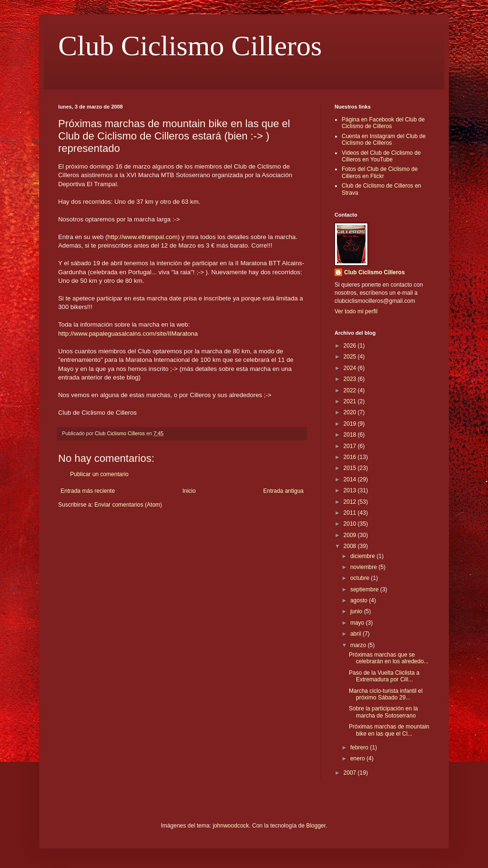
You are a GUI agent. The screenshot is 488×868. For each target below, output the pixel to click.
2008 (351, 546)
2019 (351, 424)
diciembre (363, 556)
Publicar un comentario (99, 474)
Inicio (189, 491)
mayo (358, 623)
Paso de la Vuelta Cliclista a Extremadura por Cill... (384, 676)
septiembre (365, 589)
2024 (351, 368)
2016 (351, 457)
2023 (351, 379)
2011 (351, 513)
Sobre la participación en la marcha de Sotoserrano (383, 712)
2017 (351, 446)
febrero (360, 748)
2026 (351, 346)
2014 (351, 479)
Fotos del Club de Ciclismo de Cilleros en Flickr (380, 172)
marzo (359, 645)
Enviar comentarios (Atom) (128, 505)
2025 (351, 357)
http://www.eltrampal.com (142, 237)
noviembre (364, 567)
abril (356, 634)
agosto (360, 600)
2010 (351, 524)
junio (357, 611)
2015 (351, 468)
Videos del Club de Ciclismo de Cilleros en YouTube (381, 156)
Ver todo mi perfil (356, 311)
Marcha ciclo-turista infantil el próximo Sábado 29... (386, 694)
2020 (351, 412)
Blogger (316, 826)
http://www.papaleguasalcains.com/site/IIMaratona (128, 334)
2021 (351, 401)
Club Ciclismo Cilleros (190, 46)
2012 (351, 502)
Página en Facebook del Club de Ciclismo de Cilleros (383, 123)
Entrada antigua (283, 491)
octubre (361, 578)
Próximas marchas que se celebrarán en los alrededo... (389, 658)
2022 (351, 390)
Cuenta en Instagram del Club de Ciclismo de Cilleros (384, 140)
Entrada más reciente (88, 491)
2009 (351, 535)
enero (358, 758)
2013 (351, 490)
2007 (351, 773)
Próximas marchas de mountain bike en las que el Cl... (389, 730)
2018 (351, 435)
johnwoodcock (231, 826)
